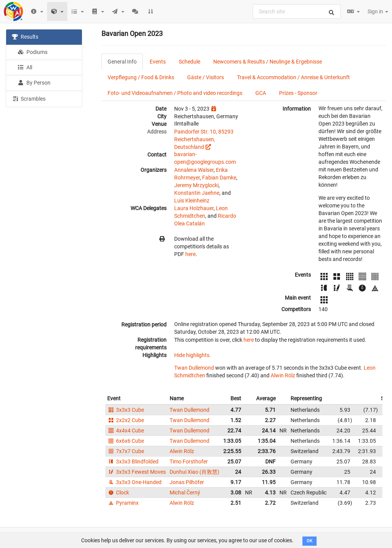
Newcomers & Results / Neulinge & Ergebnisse (268, 62)
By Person (34, 83)
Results (25, 37)
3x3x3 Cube (126, 410)
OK (310, 541)
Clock (118, 493)
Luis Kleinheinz (192, 201)
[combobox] (297, 11)
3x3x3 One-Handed (134, 482)
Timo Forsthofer (189, 462)
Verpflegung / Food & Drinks (141, 77)
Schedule (189, 62)
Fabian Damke (219, 178)
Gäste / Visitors (206, 77)
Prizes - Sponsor (298, 93)
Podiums (33, 52)
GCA (261, 93)
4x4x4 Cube (126, 431)
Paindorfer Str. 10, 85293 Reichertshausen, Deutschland (204, 139)
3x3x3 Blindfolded (133, 462)
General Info (122, 62)
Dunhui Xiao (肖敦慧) (194, 472)
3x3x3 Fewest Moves (136, 472)
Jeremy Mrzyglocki (196, 185)
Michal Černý (185, 493)
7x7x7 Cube (126, 451)
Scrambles (29, 98)
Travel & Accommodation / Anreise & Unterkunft (293, 77)
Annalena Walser (194, 170)
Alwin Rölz (283, 375)
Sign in (378, 11)
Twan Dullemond (194, 368)
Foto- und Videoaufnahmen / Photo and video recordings (175, 93)
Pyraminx (123, 503)
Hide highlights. (193, 355)
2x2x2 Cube (126, 420)
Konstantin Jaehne (197, 193)
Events (158, 62)
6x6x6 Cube (126, 441)
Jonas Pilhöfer (187, 482)
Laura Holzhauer (194, 208)
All (25, 67)
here (190, 254)
